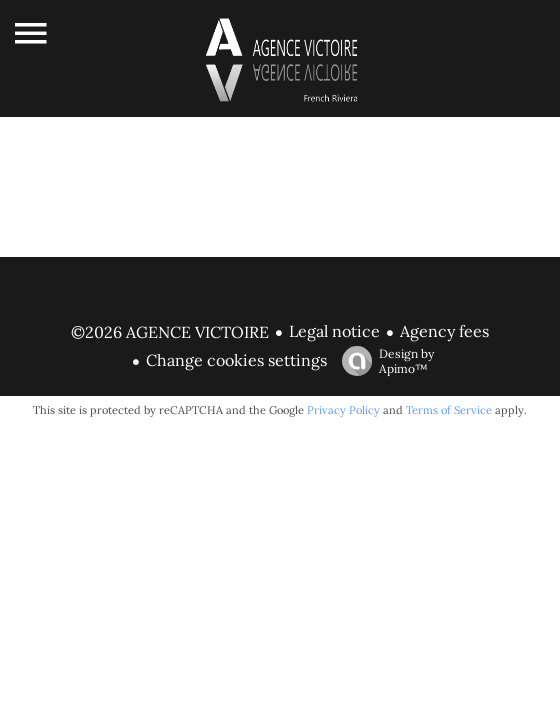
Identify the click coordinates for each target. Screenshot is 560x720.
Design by (383, 361)
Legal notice (334, 331)
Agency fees (444, 331)
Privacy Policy (343, 410)
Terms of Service (449, 410)
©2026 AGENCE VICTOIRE (170, 332)
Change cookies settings (236, 360)
